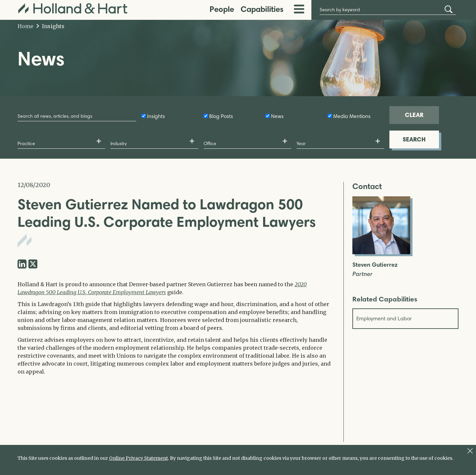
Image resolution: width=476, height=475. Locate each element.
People (222, 9)
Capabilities (262, 9)
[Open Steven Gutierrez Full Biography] (381, 252)
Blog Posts (221, 116)
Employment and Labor (384, 318)
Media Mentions (352, 116)
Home (25, 26)
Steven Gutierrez (375, 265)
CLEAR (414, 115)
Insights (50, 26)
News (277, 116)
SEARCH (414, 139)
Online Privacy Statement (139, 458)
